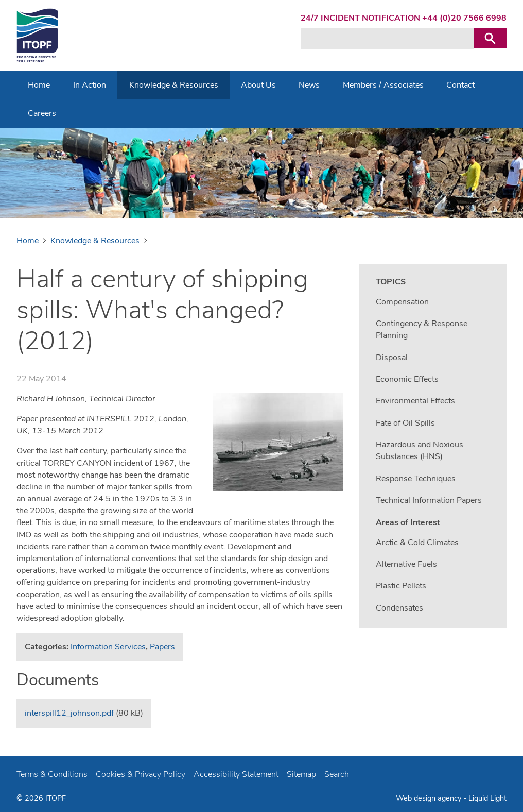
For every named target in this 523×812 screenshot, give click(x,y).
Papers (162, 647)
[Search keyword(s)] (387, 39)
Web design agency (430, 798)
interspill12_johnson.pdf (69, 713)
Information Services (108, 647)
